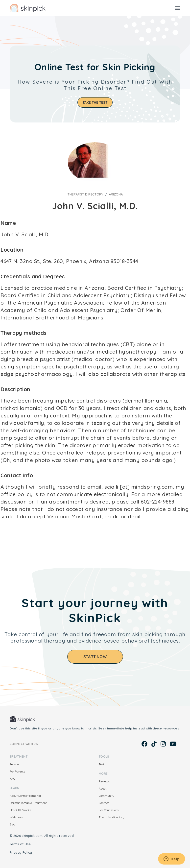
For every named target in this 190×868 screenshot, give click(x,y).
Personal (15, 764)
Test (101, 764)
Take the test (95, 102)
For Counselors (109, 810)
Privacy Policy (21, 852)
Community (107, 796)
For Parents (17, 771)
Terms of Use (20, 844)
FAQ (13, 779)
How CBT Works (20, 810)
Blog (12, 824)
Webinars (16, 817)
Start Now (95, 657)
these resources (166, 728)
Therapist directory (85, 194)
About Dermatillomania (25, 796)
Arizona (116, 194)
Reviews (104, 781)
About (103, 788)
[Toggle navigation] (178, 8)
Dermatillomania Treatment (28, 803)
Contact (104, 803)
